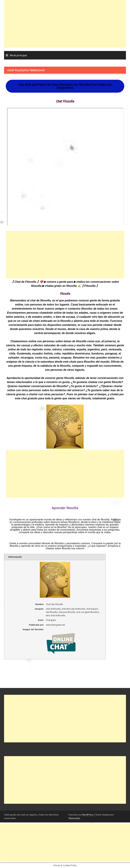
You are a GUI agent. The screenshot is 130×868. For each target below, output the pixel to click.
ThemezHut (74, 818)
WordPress (88, 815)
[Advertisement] (65, 24)
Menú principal (18, 55)
